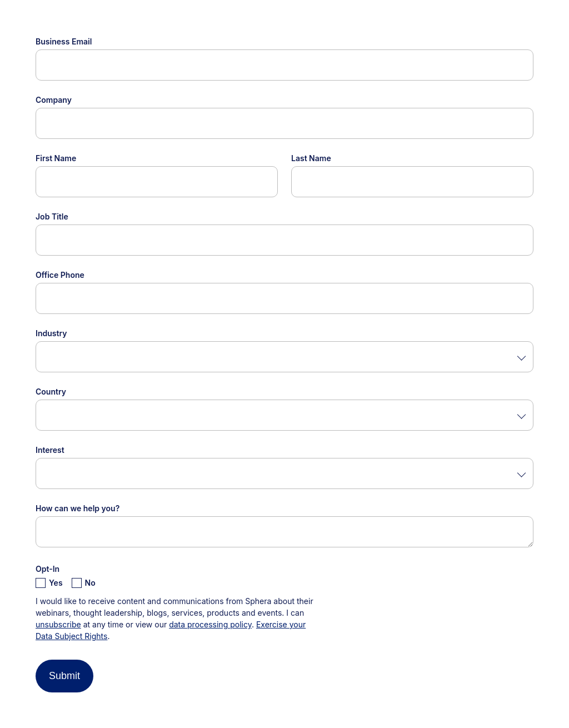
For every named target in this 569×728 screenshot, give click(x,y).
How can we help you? (78, 508)
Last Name (311, 158)
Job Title (52, 216)
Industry (51, 333)
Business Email (64, 41)
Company (54, 100)
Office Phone (60, 275)
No (90, 583)
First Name (56, 158)
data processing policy (210, 624)
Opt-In (48, 569)
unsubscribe (58, 624)
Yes (56, 583)
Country (51, 392)
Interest (50, 450)
